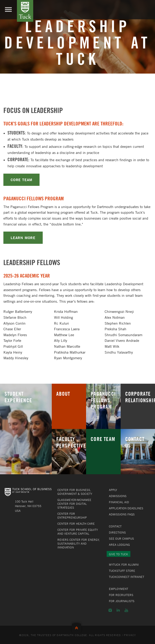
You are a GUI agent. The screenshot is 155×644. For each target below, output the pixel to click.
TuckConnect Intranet (127, 577)
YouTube (126, 610)
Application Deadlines (126, 508)
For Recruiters (121, 595)
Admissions (118, 496)
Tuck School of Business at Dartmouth (25, 11)
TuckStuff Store (122, 571)
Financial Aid (119, 502)
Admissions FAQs (122, 514)
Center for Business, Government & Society (75, 492)
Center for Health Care (76, 524)
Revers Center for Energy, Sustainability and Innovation (79, 543)
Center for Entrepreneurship (72, 516)
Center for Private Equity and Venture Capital (78, 532)
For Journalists (122, 601)
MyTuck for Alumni (124, 565)
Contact (115, 526)
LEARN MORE (23, 238)
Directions (117, 532)
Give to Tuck (119, 554)
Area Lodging (119, 545)
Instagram (110, 610)
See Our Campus (121, 539)
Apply (113, 490)
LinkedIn (118, 610)
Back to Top (77, 627)
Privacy (130, 635)
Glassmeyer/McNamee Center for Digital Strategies (74, 504)
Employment (119, 589)
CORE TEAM (21, 180)
